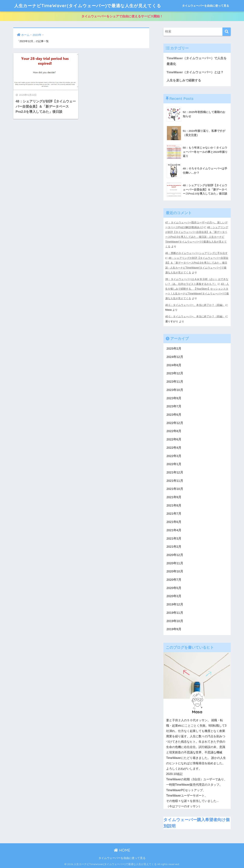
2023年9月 (174, 398)
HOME (122, 850)
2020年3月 (174, 596)
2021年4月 (174, 530)
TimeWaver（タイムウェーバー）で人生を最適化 (197, 61)
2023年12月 (175, 373)
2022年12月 (175, 423)
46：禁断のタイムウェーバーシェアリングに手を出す (196, 253)
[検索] (227, 32)
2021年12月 (175, 472)
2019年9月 (174, 629)
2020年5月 (174, 588)
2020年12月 (175, 555)
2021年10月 (175, 489)
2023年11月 (175, 382)
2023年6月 (174, 415)
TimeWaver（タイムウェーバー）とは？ (195, 72)
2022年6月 (174, 439)
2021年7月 (174, 514)
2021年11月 (175, 481)
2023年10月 (175, 390)
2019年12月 (175, 604)
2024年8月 (174, 365)
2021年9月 (174, 497)
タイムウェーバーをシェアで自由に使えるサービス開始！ (122, 16)
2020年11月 (175, 563)
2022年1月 (174, 464)
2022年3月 (174, 456)
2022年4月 (174, 448)
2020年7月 (174, 580)
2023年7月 (174, 406)
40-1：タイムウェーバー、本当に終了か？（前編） (195, 305)
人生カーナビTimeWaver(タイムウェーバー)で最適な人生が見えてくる (88, 6)
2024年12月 (175, 357)
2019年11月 (175, 613)
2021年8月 (174, 506)
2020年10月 (175, 571)
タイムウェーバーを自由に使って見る (206, 6)
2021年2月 (174, 547)
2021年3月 (174, 539)
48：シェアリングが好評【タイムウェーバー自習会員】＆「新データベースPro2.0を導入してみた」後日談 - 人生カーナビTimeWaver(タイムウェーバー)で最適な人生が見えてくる (197, 237)
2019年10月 (175, 621)
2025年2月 (174, 349)
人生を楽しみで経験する (184, 80)
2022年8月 (174, 431)
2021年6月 (174, 522)
